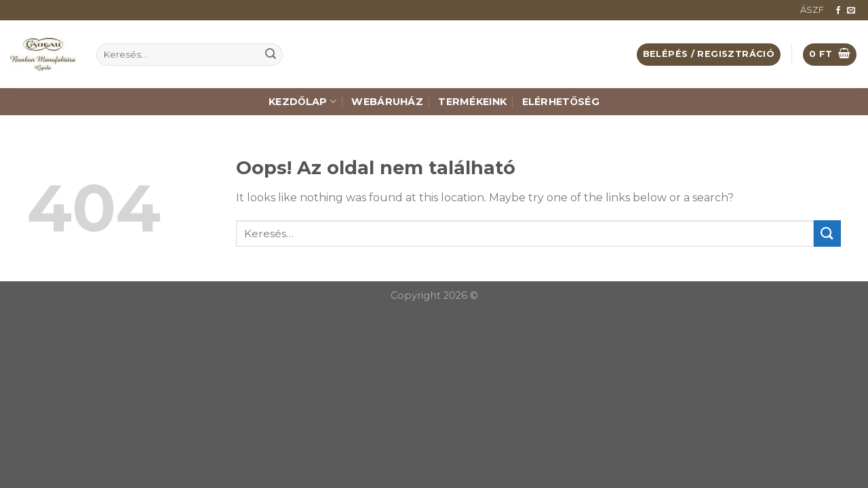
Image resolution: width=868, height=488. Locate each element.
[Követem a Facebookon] (838, 11)
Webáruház (387, 102)
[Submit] (271, 55)
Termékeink (472, 102)
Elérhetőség (561, 102)
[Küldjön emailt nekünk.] (851, 11)
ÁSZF (812, 10)
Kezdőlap (302, 101)
